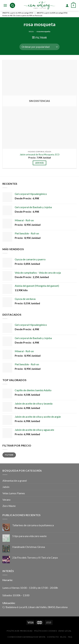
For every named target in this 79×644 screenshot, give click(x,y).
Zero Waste (9, 506)
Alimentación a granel (15, 481)
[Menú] (5, 5)
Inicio (31, 31)
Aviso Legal (65, 631)
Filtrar (9, 455)
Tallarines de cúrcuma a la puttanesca (33, 525)
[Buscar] (12, 5)
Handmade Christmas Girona (29, 547)
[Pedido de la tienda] (39, 47)
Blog (63, 637)
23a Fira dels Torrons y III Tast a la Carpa (35, 557)
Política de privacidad (20, 631)
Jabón (6, 487)
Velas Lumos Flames (14, 493)
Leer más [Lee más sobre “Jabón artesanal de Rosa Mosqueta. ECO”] (40, 163)
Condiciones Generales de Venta (26, 637)
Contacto (53, 637)
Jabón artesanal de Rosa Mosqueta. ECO (40, 155)
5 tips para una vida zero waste (29, 536)
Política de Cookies (46, 631)
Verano (6, 500)
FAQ (70, 637)
